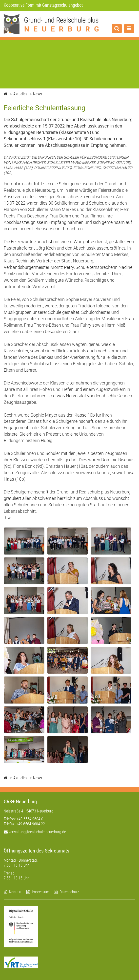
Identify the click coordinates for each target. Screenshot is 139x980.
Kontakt (15, 892)
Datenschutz (69, 892)
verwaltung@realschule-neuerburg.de (35, 832)
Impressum (40, 892)
